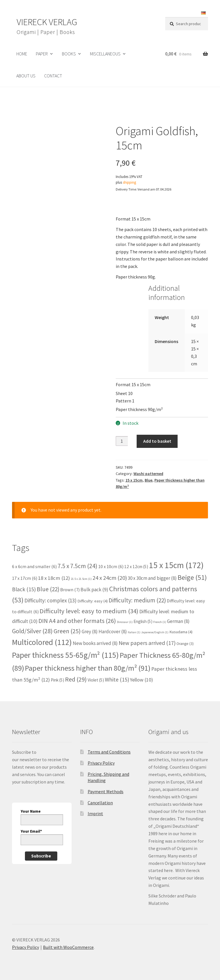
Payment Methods (106, 791)
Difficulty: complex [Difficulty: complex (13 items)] (50, 600)
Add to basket (157, 441)
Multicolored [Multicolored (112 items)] (42, 642)
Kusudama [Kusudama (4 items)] (181, 632)
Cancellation (100, 803)
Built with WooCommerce (68, 947)
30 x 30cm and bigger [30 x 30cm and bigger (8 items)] (152, 578)
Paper (42, 54)
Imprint (95, 813)
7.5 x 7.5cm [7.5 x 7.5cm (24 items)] (77, 566)
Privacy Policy (101, 763)
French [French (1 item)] (160, 622)
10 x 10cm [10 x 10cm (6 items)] (111, 566)
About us (26, 76)
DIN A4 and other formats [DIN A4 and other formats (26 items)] (77, 621)
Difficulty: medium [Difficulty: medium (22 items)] (137, 600)
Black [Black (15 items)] (24, 589)
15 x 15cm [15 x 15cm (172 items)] (176, 565)
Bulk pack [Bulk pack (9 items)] (94, 590)
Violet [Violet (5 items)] (96, 680)
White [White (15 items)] (117, 680)
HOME (22, 54)
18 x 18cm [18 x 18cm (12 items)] (54, 578)
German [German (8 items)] (178, 621)
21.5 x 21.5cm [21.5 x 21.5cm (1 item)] (81, 579)
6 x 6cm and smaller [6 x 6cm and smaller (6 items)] (34, 566)
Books (69, 54)
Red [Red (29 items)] (76, 679)
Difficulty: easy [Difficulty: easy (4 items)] (93, 601)
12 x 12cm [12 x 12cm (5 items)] (136, 567)
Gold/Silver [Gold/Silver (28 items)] (32, 631)
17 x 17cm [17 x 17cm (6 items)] (25, 578)
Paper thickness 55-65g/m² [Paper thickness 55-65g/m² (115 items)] (65, 655)
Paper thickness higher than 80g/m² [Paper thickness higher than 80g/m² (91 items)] (88, 668)
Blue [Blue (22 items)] (48, 589)
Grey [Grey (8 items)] (90, 632)
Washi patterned (148, 474)
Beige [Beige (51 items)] (192, 577)
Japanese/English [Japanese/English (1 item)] (155, 632)
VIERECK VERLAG (47, 22)
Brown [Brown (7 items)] (70, 590)
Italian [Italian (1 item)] (134, 632)
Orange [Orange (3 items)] (185, 644)
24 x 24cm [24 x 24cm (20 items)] (110, 578)
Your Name (31, 811)
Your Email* (31, 831)
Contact (53, 76)
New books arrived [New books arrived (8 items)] (95, 643)
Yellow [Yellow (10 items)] (142, 680)
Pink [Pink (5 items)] (57, 680)
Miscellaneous (105, 54)
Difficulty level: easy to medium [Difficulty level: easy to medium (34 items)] (89, 611)
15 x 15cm (134, 480)
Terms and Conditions (109, 752)
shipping (129, 182)
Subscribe (41, 856)
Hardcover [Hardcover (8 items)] (113, 632)
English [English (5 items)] (143, 621)
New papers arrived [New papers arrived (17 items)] (147, 643)
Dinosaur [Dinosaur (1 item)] (125, 622)
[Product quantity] (122, 441)
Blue (149, 480)
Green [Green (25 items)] (67, 631)
